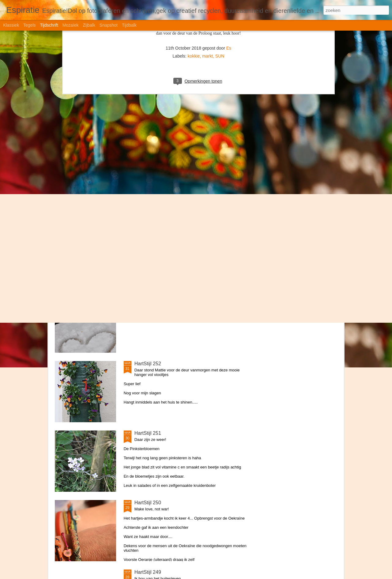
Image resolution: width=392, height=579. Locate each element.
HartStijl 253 (148, 294)
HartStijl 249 (148, 572)
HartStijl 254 (148, 225)
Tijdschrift (49, 25)
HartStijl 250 (148, 503)
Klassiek (11, 25)
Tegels (29, 25)
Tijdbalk (129, 25)
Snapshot (109, 25)
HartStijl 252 (148, 364)
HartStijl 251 (148, 433)
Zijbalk (89, 25)
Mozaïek (71, 25)
